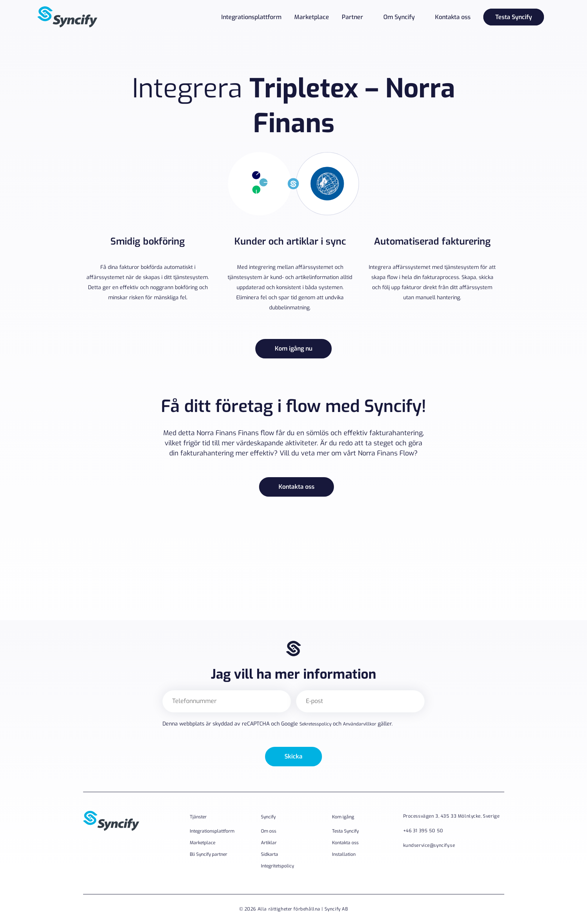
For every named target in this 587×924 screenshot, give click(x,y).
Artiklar (269, 843)
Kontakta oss (453, 17)
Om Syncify (399, 17)
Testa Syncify (514, 17)
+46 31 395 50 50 (423, 831)
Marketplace (312, 17)
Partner (352, 17)
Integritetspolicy (277, 866)
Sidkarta (270, 854)
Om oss (269, 831)
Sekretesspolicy (315, 724)
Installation (344, 854)
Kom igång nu (293, 349)
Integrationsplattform (251, 17)
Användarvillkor (360, 724)
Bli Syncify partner (209, 854)
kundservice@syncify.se (429, 845)
